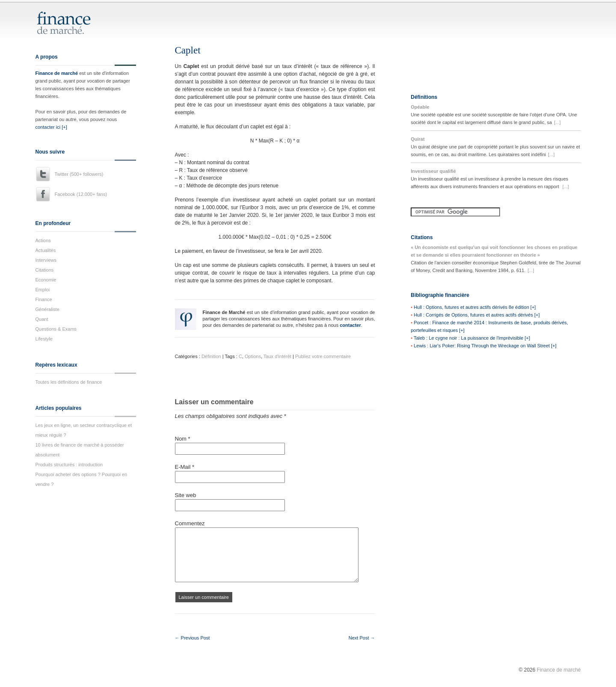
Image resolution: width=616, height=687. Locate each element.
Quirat (418, 139)
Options (253, 356)
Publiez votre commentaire (323, 356)
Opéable (420, 107)
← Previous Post (192, 638)
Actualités (46, 250)
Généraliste (47, 309)
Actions (43, 240)
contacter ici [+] (51, 127)
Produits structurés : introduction (69, 465)
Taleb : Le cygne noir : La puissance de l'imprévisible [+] (472, 338)
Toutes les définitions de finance (69, 382)
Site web (186, 495)
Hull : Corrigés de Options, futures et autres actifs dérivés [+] (477, 315)
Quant (42, 319)
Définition (211, 356)
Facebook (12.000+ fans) (81, 194)
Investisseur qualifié (433, 171)
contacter (350, 325)
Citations (45, 270)
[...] (557, 122)
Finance (44, 299)
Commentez (190, 523)
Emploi (43, 290)
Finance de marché (57, 73)
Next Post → (362, 638)
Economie (46, 280)
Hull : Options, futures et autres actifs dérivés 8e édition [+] (475, 307)
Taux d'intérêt (277, 356)
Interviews (46, 260)
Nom (183, 439)
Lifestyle (44, 339)
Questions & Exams (56, 329)
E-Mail (185, 467)
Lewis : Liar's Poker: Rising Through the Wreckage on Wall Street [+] (485, 346)
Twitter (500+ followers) (79, 174)
